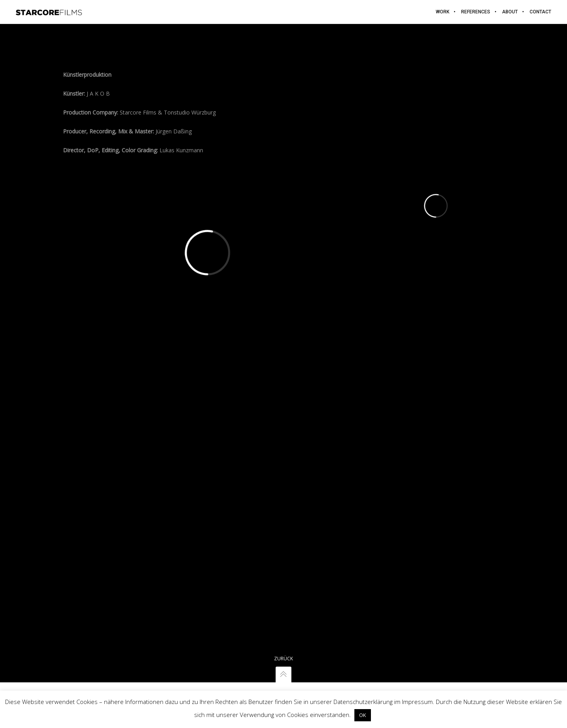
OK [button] (363, 715)
